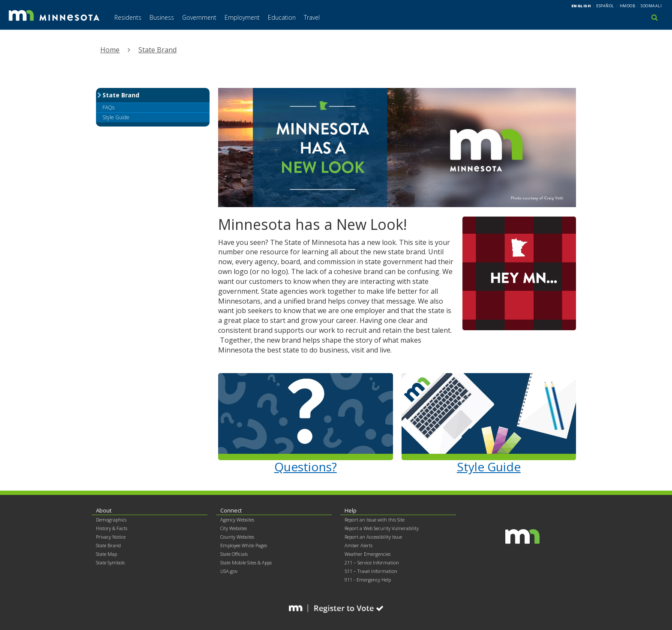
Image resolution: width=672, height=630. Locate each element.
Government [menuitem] (199, 17)
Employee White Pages (244, 545)
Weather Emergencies (367, 554)
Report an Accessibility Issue (373, 537)
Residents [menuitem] (128, 17)
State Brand (157, 50)
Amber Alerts (358, 545)
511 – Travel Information (371, 571)
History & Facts (112, 528)
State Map (106, 554)
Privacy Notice (111, 537)
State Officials (234, 554)
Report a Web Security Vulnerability (382, 528)
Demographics (111, 520)
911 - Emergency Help (368, 580)
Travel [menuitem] (312, 17)
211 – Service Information (372, 562)
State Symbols (110, 562)
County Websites (237, 537)
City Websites (234, 528)
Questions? (306, 467)
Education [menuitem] (282, 17)
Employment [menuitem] (242, 17)
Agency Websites (237, 520)
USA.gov (229, 571)
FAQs (108, 107)
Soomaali (651, 6)
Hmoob (628, 6)
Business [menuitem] (162, 17)
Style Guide (489, 467)
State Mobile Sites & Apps (246, 562)
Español (605, 6)
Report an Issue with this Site (375, 520)
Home (110, 50)
